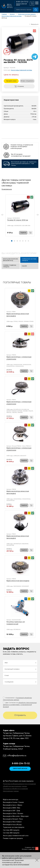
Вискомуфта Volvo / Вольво (13, 813)
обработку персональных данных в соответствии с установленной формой (20, 705)
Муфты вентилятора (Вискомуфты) (11, 260)
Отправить (20, 715)
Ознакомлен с (17, 699)
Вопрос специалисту (27, 81)
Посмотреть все (7, 189)
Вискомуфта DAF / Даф (12, 811)
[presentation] (19, 690)
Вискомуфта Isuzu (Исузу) (12, 825)
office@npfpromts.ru (17, 756)
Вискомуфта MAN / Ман (12, 808)
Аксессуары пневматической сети (16, 836)
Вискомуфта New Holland (12, 822)
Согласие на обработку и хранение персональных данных (15, 790)
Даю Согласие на (20, 705)
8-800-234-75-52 (20, 764)
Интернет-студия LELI (28, 849)
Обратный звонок (20, 769)
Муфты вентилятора (11, 800)
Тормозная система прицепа (27, 14)
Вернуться (34, 24)
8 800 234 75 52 (22, 2)
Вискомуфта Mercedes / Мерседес (16, 816)
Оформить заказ (11, 81)
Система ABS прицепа (11, 830)
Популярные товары (17, 282)
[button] (3, 215)
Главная (4, 14)
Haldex (24, 266)
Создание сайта (30, 847)
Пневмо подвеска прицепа (10, 266)
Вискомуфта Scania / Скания (13, 802)
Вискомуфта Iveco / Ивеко (13, 805)
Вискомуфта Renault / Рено (13, 819)
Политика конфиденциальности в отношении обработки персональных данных (19, 785)
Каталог (12, 14)
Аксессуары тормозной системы (12, 16)
